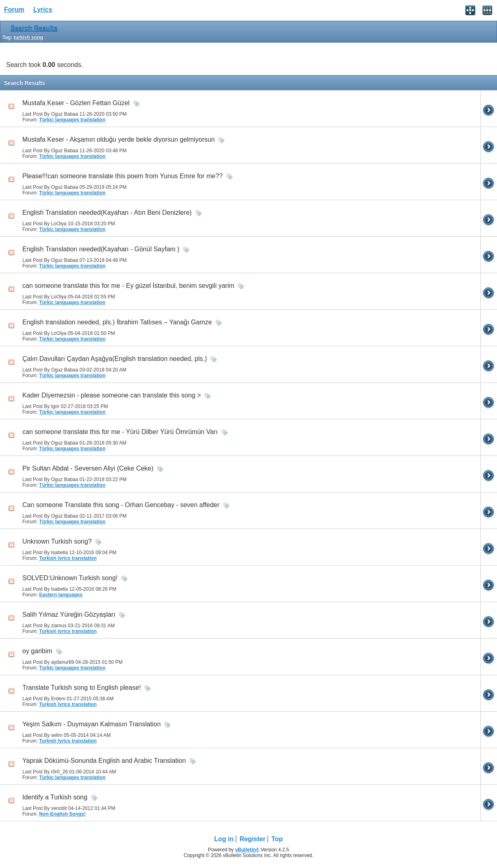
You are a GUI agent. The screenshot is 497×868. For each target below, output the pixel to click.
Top (277, 839)
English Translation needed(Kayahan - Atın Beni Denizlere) (107, 213)
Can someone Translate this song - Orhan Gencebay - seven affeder (121, 505)
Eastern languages (61, 595)
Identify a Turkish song (55, 797)
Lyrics (43, 10)
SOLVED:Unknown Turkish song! (70, 578)
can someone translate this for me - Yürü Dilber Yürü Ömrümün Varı (120, 432)
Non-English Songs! (62, 814)
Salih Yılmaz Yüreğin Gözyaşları (69, 614)
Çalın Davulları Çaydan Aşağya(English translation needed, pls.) (115, 359)
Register (253, 839)
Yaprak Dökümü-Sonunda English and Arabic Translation (104, 761)
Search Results (34, 29)
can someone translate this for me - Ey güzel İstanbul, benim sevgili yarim (128, 286)
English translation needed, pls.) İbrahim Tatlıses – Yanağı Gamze (117, 322)
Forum (14, 10)
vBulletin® (247, 850)
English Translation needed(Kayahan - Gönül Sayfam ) (101, 249)
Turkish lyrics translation (68, 558)
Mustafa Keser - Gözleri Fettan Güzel (76, 103)
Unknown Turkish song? (57, 541)
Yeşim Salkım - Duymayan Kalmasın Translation (92, 724)
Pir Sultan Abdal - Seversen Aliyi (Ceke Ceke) (88, 468)
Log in (224, 839)
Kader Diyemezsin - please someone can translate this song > (112, 395)
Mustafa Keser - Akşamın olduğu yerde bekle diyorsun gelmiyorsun (119, 139)
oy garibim (37, 651)
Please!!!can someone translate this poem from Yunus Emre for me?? (122, 176)
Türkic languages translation (72, 120)
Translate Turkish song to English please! (82, 688)
